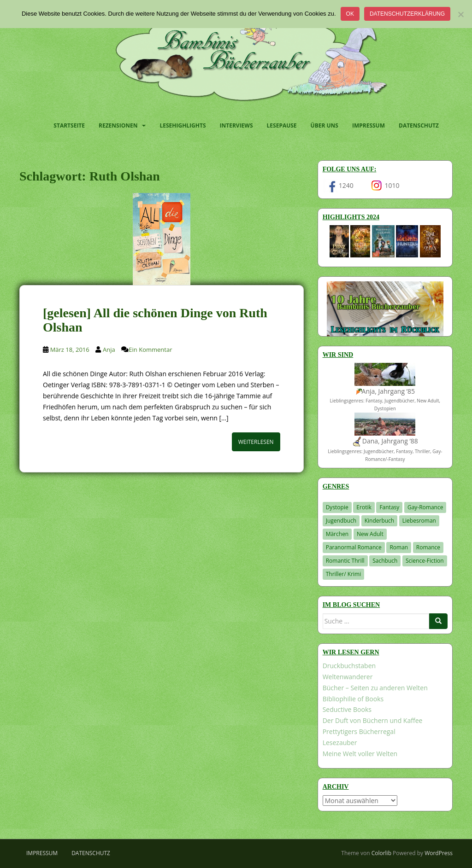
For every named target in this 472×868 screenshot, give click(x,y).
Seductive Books (347, 709)
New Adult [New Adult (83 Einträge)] (370, 534)
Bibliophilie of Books (353, 699)
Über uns (324, 125)
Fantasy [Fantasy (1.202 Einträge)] (389, 507)
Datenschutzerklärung (407, 14)
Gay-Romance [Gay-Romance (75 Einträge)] (425, 507)
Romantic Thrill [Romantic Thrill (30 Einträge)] (345, 561)
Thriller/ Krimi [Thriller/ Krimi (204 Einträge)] (344, 574)
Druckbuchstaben (349, 666)
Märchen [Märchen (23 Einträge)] (337, 534)
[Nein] (460, 14)
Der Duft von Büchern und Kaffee (373, 720)
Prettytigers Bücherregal (359, 731)
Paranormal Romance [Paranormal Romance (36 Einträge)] (354, 547)
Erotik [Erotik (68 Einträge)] (364, 507)
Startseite (69, 125)
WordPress (439, 853)
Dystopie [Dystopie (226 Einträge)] (337, 507)
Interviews (236, 125)
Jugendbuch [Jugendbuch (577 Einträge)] (341, 521)
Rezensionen (118, 125)
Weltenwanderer (348, 677)
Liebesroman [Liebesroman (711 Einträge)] (419, 521)
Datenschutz (419, 125)
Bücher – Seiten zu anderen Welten (375, 688)
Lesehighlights (183, 125)
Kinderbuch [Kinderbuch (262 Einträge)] (380, 521)
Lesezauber (340, 743)
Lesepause (282, 125)
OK (350, 14)
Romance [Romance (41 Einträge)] (428, 547)
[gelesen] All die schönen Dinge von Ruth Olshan (155, 320)
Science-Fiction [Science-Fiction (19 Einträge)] (425, 561)
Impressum (369, 125)
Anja (109, 350)
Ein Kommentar (150, 350)
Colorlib (381, 853)
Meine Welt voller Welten (360, 754)
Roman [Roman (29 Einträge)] (399, 547)
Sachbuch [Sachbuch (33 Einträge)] (385, 561)
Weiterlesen (256, 442)
